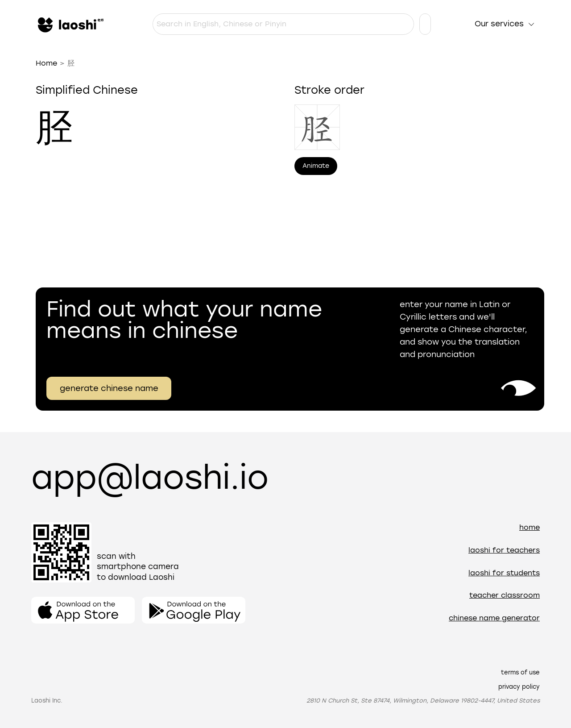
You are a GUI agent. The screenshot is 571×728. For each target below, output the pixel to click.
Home (46, 63)
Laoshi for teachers (504, 550)
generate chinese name (109, 388)
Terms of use (520, 672)
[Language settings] (425, 24)
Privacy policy (519, 687)
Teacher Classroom (505, 595)
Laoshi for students (504, 573)
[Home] (70, 24)
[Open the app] (83, 610)
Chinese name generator (494, 618)
